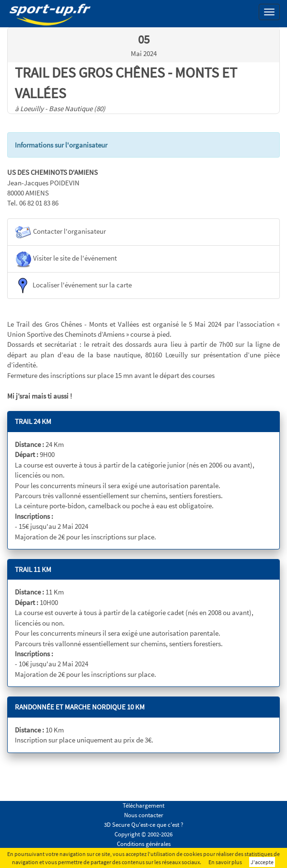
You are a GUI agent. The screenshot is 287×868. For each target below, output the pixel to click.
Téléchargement (143, 805)
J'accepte (262, 862)
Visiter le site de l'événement (66, 259)
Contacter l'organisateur (60, 232)
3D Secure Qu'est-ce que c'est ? (144, 825)
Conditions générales (144, 844)
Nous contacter (144, 815)
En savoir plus (225, 862)
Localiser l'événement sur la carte (73, 286)
